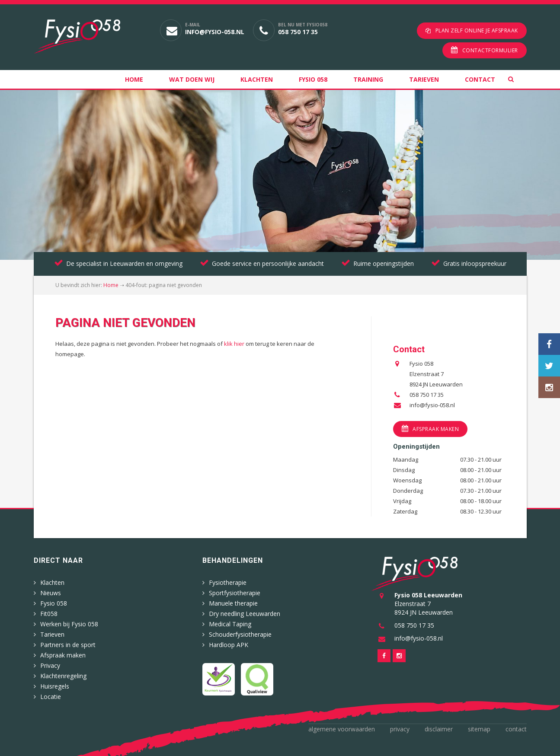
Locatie (51, 697)
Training (368, 79)
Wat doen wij (192, 79)
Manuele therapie (233, 603)
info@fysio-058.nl (215, 32)
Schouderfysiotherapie (240, 634)
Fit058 (49, 614)
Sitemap (479, 729)
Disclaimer (439, 729)
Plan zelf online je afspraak (477, 30)
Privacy (50, 665)
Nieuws (51, 593)
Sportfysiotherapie (235, 593)
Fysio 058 (313, 79)
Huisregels (55, 686)
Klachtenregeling (63, 676)
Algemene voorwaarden (342, 729)
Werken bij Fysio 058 (69, 624)
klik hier (234, 344)
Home (134, 79)
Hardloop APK (229, 645)
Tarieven (424, 79)
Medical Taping (230, 624)
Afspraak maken (436, 429)
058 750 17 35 (298, 32)
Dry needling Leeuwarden (245, 614)
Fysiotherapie (228, 582)
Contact (480, 79)
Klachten (257, 79)
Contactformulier (490, 50)
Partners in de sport (68, 645)
